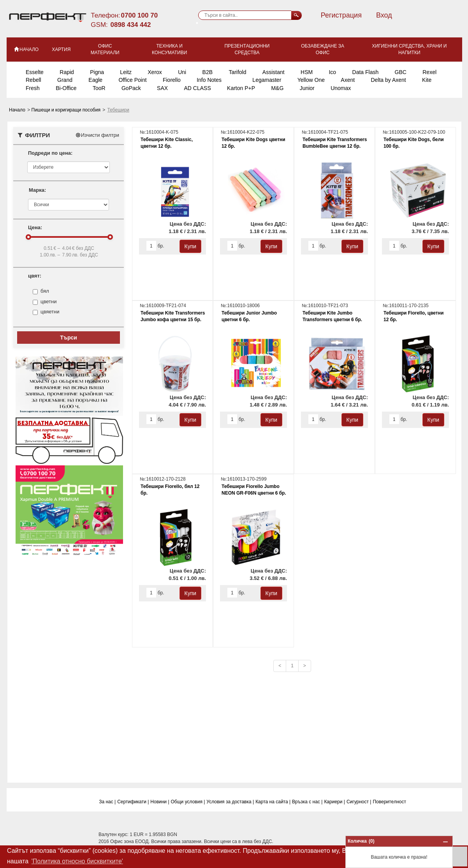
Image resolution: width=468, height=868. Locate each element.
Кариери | (334, 802)
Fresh (33, 88)
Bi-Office (66, 88)
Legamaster (267, 80)
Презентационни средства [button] (247, 49)
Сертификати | (133, 802)
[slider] (28, 237)
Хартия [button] (61, 49)
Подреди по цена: (50, 153)
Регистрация (341, 15)
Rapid (67, 72)
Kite (427, 80)
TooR (99, 88)
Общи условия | (188, 802)
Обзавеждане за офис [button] (323, 49)
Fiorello (172, 80)
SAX (162, 88)
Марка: (37, 190)
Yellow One (311, 80)
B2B (208, 72)
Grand (65, 80)
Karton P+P (241, 88)
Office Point (132, 80)
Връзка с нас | (307, 802)
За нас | (107, 802)
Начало (18, 110)
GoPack (131, 88)
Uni (182, 72)
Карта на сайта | (273, 802)
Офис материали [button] (105, 49)
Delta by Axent (388, 80)
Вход (384, 15)
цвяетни (50, 312)
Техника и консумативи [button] (169, 49)
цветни (48, 302)
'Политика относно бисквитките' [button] (77, 861)
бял (45, 291)
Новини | (160, 802)
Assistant (274, 72)
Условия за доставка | (230, 802)
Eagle (95, 80)
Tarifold (237, 72)
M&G (277, 88)
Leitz (126, 72)
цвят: (35, 276)
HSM (307, 72)
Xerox (155, 72)
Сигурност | (359, 802)
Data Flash (366, 72)
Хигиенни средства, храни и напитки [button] (409, 49)
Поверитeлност (389, 802)
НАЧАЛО (26, 49)
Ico (332, 72)
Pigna (97, 72)
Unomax (341, 88)
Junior (307, 88)
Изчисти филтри (97, 135)
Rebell (33, 80)
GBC (401, 72)
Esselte (35, 72)
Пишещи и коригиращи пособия (67, 110)
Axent (348, 80)
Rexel (429, 72)
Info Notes (209, 80)
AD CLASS (197, 88)
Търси (69, 338)
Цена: (35, 227)
